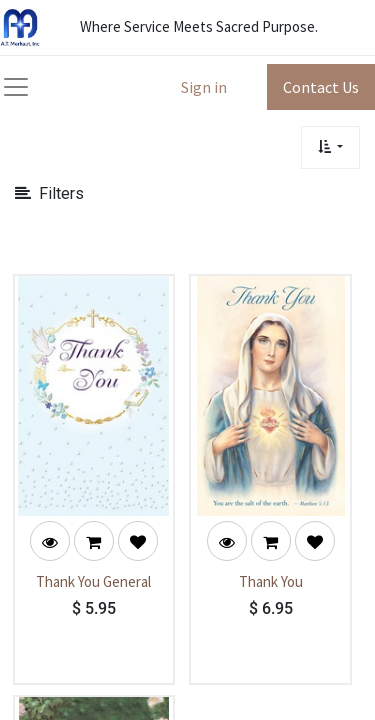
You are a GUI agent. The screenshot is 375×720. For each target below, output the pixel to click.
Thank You (271, 581)
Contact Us (321, 87)
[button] (330, 147)
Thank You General (93, 581)
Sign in (204, 87)
